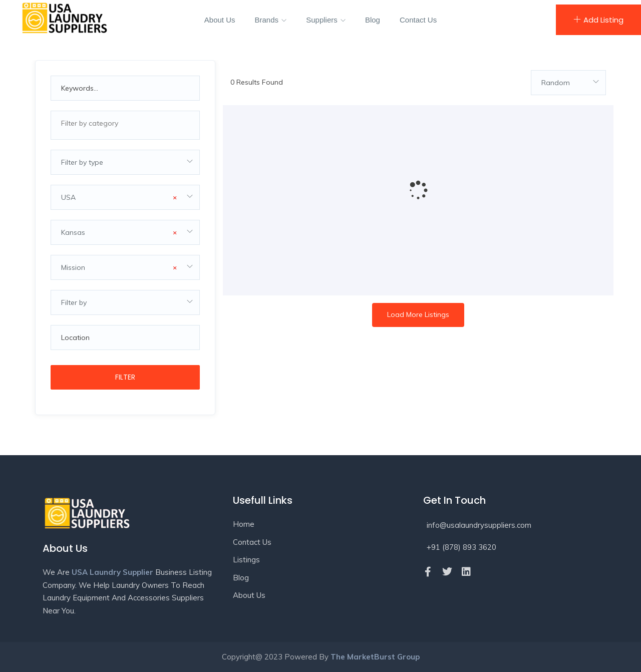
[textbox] (125, 123)
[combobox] (125, 125)
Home (244, 524)
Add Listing (598, 20)
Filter (125, 377)
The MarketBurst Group (375, 657)
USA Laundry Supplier (112, 572)
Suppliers (326, 20)
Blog (373, 20)
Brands (271, 20)
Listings (246, 560)
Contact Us (418, 20)
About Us (220, 20)
